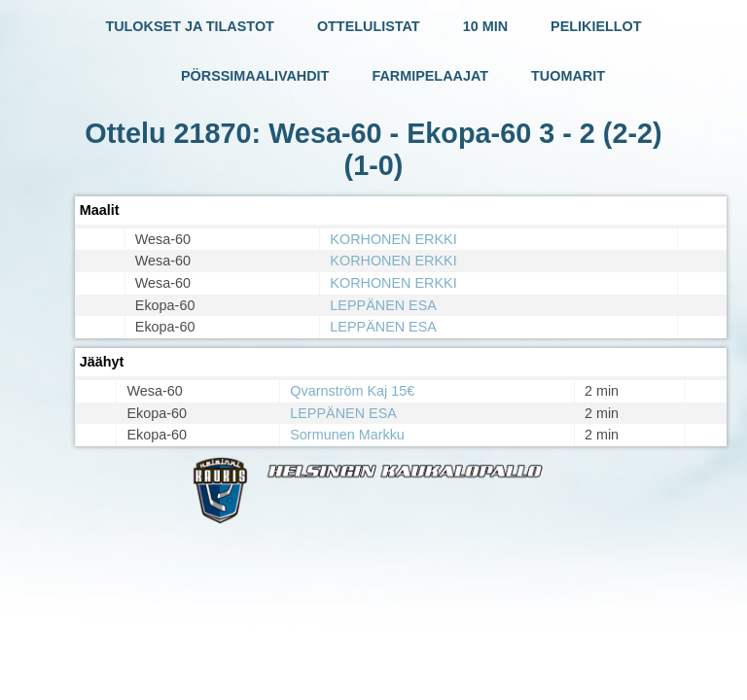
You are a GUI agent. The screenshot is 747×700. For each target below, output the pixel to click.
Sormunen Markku (347, 435)
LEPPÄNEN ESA (383, 305)
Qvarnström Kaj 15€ (352, 391)
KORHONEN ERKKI (393, 239)
